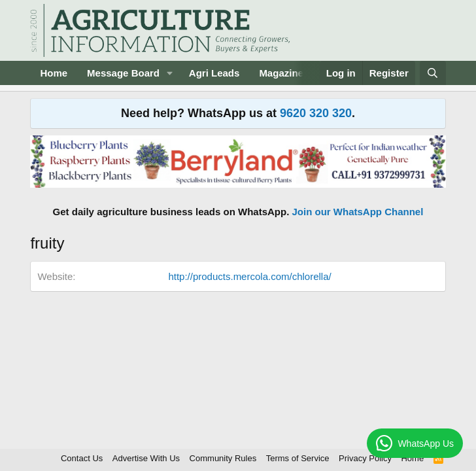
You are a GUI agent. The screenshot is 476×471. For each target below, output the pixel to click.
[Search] (433, 73)
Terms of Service (298, 458)
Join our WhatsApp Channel (358, 212)
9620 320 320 (316, 113)
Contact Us (82, 458)
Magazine (281, 73)
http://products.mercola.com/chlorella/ (249, 276)
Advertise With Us (146, 458)
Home (54, 73)
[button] (170, 73)
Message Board (123, 73)
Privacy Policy (365, 458)
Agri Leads (214, 73)
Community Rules (223, 458)
